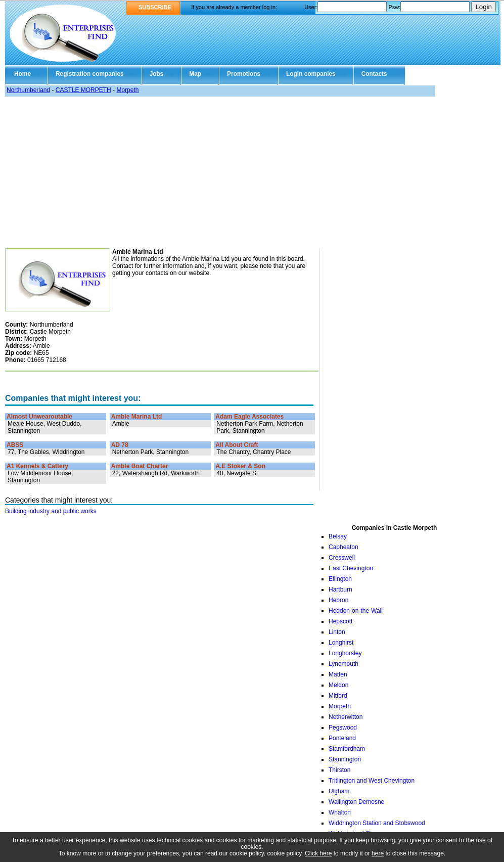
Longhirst (341, 643)
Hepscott (340, 621)
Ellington (340, 579)
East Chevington (351, 568)
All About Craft (237, 445)
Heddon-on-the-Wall (356, 611)
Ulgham (339, 791)
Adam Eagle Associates (249, 417)
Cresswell (342, 558)
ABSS (15, 445)
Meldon (338, 685)
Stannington (345, 759)
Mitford (338, 696)
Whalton (340, 812)
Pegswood (343, 728)
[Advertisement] (252, 172)
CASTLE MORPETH (83, 90)
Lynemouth (343, 664)
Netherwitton (346, 717)
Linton (337, 632)
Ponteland (342, 738)
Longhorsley (345, 653)
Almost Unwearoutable (39, 417)
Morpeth (127, 90)
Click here (318, 853)
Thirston (339, 770)
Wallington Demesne (356, 802)
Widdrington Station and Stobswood (377, 823)
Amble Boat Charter (140, 466)
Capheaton (343, 547)
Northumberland (28, 90)
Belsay (338, 536)
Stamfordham (347, 749)
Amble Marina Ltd (137, 417)
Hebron (338, 600)
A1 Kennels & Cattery (37, 466)
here (378, 853)
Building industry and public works (51, 511)
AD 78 (120, 445)
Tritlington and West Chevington (372, 781)
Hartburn (340, 589)
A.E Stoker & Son (240, 466)
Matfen (338, 674)
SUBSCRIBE (155, 7)
